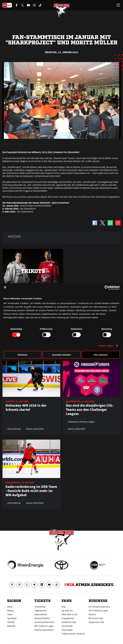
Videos (10, 610)
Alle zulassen (101, 355)
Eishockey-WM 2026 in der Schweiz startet (26, 408)
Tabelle (11, 622)
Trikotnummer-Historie (73, 634)
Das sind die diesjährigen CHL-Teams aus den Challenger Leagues (90, 410)
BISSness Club (96, 618)
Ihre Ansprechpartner (99, 607)
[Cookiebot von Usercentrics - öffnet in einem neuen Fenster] (107, 288)
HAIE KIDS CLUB (69, 614)
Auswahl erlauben (61, 355)
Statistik (11, 626)
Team (10, 614)
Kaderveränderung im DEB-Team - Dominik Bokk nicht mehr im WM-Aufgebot (31, 491)
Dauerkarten (41, 614)
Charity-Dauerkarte (44, 630)
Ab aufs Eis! (67, 610)
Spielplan (12, 618)
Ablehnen (22, 355)
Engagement (68, 618)
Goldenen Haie (69, 622)
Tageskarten (41, 610)
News (10, 607)
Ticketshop (40, 607)
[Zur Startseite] (62, 10)
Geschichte (67, 626)
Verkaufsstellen (42, 618)
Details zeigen (106, 346)
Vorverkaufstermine (44, 622)
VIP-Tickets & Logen (44, 626)
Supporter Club (96, 622)
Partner (92, 614)
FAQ (64, 607)
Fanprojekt (67, 630)
